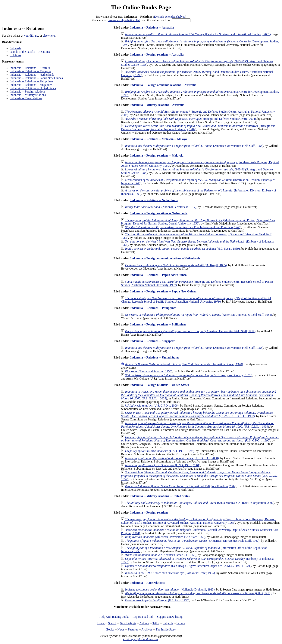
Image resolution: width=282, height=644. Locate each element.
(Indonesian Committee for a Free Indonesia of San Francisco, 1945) (183, 227)
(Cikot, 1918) (198, 593)
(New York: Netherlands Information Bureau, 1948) (184, 364)
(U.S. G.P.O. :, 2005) (199, 395)
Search (112, 623)
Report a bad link (143, 617)
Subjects (168, 623)
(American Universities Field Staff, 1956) (194, 146)
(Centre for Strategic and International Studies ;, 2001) (198, 34)
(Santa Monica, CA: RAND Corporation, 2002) (200, 503)
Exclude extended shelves (169, 17)
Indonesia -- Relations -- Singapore (31, 85)
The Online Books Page (141, 7)
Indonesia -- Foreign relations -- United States (160, 385)
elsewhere (49, 36)
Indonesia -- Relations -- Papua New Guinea (36, 78)
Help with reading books (114, 617)
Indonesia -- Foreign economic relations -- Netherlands (165, 258)
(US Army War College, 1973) (189, 375)
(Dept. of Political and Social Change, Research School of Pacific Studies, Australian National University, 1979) (196, 300)
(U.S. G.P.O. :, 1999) (198, 425)
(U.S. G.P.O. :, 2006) (152, 406)
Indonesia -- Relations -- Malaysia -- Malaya (158, 139)
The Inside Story (166, 629)
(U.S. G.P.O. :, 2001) (163, 465)
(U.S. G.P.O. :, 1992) (197, 414)
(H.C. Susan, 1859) (182, 249)
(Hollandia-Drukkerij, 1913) (170, 589)
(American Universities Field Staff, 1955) (198, 315)
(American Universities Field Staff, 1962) (192, 541)
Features (133, 629)
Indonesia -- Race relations (26, 98)
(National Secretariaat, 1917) (161, 207)
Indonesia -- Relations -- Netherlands (32, 75)
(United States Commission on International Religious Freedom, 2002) (181, 486)
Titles (156, 623)
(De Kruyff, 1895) (176, 265)
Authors (144, 623)
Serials (181, 623)
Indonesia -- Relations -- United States (33, 88)
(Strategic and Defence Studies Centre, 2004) (190, 119)
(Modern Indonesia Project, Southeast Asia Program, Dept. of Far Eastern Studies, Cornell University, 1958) (198, 222)
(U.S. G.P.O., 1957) (199, 476)
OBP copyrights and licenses (141, 639)
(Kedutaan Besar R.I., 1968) (161, 555)
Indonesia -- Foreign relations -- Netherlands (159, 213)
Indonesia (15, 48)
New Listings (128, 623)
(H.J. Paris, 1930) (157, 600)
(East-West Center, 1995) (170, 573)
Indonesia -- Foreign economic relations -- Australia (163, 85)
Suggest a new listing (170, 617)
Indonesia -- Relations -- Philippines (31, 81)
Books (110, 629)
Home (101, 623)
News (121, 629)
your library (31, 36)
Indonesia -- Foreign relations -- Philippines (158, 324)
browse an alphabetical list (124, 20)
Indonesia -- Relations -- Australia (30, 68)
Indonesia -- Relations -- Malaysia (30, 71)
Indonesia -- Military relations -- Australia (157, 105)
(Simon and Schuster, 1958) (149, 371)
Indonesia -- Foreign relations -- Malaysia (157, 156)
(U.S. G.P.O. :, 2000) (172, 458)
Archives (147, 629)
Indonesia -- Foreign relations (27, 92)
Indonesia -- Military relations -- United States (160, 496)
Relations (15, 55)
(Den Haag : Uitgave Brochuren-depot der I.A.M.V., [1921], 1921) (188, 566)
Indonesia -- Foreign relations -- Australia (157, 55)
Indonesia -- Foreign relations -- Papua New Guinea (163, 291)
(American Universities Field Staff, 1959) (190, 331)
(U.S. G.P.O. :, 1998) (200, 439)
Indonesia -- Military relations (28, 95)
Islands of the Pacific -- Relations (30, 52)
